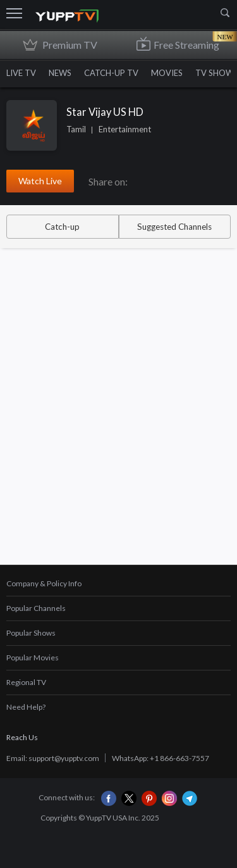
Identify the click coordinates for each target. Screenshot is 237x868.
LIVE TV (21, 73)
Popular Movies (33, 657)
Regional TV (26, 682)
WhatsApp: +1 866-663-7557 (161, 758)
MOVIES (167, 73)
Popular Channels (36, 608)
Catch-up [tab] (62, 227)
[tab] (118, 584)
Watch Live (40, 181)
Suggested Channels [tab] (174, 227)
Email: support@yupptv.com (53, 758)
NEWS (60, 73)
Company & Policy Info (44, 583)
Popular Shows (31, 633)
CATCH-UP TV (111, 73)
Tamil (76, 129)
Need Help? (26, 707)
